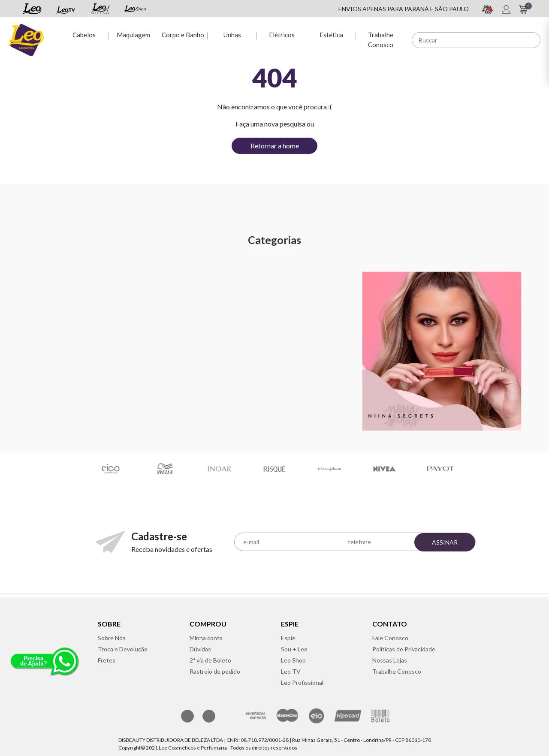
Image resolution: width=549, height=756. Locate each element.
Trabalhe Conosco (381, 40)
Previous (17, 342)
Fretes (107, 660)
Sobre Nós (112, 638)
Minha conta (206, 638)
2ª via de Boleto (210, 660)
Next (532, 342)
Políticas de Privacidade (404, 649)
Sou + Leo (294, 649)
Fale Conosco (390, 638)
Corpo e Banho (183, 35)
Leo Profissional (302, 682)
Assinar (445, 542)
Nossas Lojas (390, 660)
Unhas (232, 35)
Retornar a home (275, 146)
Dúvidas (200, 649)
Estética (331, 35)
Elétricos (282, 35)
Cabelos (84, 35)
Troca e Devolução (123, 649)
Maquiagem (133, 35)
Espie (288, 638)
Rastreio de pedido (215, 671)
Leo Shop (293, 660)
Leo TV (291, 671)
